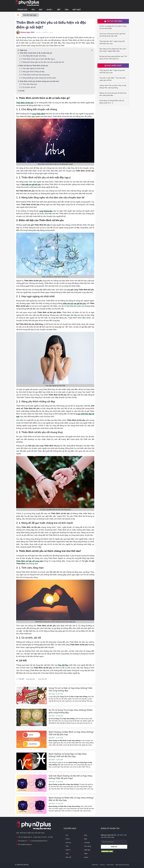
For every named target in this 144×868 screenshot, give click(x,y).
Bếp (59, 10)
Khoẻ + (50, 10)
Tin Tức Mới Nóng (113, 21)
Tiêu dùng (87, 846)
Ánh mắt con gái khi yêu (31, 184)
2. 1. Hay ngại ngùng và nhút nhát (32, 68)
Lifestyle (86, 843)
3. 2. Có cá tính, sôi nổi (27, 87)
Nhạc (85, 854)
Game (85, 857)
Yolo (66, 854)
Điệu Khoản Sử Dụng (122, 865)
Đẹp (41, 10)
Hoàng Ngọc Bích (25, 32)
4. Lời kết (21, 91)
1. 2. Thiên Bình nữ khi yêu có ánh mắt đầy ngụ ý (37, 59)
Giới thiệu (95, 865)
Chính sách (110, 865)
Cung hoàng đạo (30, 679)
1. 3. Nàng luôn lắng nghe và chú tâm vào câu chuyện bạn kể (42, 62)
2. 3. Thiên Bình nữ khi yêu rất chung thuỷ (34, 75)
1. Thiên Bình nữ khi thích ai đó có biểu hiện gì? (35, 53)
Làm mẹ (67, 843)
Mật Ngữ (77, 10)
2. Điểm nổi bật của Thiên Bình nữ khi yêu (33, 66)
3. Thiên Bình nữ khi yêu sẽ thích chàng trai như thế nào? (38, 81)
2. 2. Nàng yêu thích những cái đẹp (32, 72)
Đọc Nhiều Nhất (113, 66)
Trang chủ (22, 10)
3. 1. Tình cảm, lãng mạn (28, 84)
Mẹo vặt (67, 857)
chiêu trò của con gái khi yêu (74, 303)
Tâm (67, 10)
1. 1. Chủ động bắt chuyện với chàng (33, 56)
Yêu (33, 10)
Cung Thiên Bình (42, 679)
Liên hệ (102, 865)
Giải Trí (67, 850)
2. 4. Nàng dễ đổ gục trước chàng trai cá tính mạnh (38, 78)
